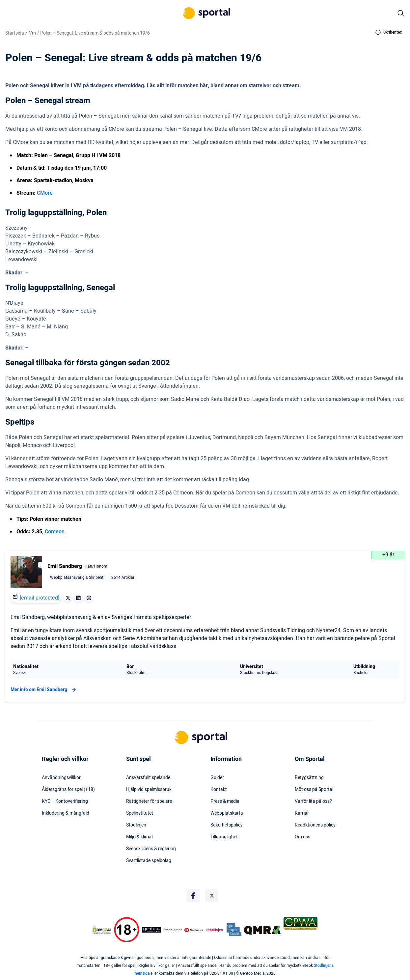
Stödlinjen (136, 825)
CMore (45, 193)
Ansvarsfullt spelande (148, 778)
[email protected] (40, 598)
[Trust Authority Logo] (151, 930)
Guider (217, 778)
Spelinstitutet (140, 813)
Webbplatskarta (227, 813)
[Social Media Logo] (193, 896)
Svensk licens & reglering (151, 849)
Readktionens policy (315, 825)
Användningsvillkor (61, 778)
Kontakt (219, 790)
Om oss (302, 837)
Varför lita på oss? (313, 801)
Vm (32, 33)
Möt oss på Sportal (314, 790)
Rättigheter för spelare (149, 801)
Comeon (55, 532)
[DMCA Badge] (102, 930)
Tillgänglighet (224, 837)
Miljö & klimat (140, 837)
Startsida (15, 33)
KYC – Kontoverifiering (65, 801)
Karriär (302, 813)
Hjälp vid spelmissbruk (149, 790)
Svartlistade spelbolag (149, 861)
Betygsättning (309, 778)
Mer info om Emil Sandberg (44, 690)
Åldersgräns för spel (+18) (68, 790)
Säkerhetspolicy (227, 825)
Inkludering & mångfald (66, 813)
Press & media (225, 801)
